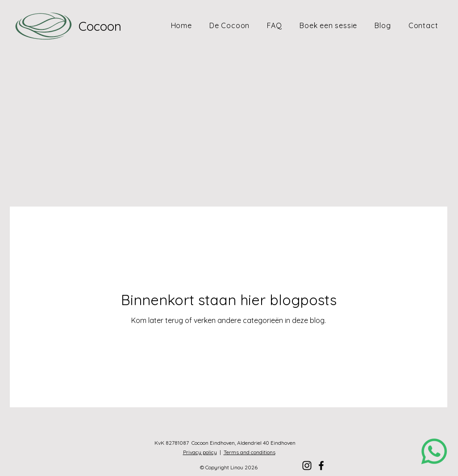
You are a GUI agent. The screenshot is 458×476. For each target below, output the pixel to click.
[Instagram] (307, 466)
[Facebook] (321, 466)
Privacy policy (200, 452)
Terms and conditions (250, 452)
